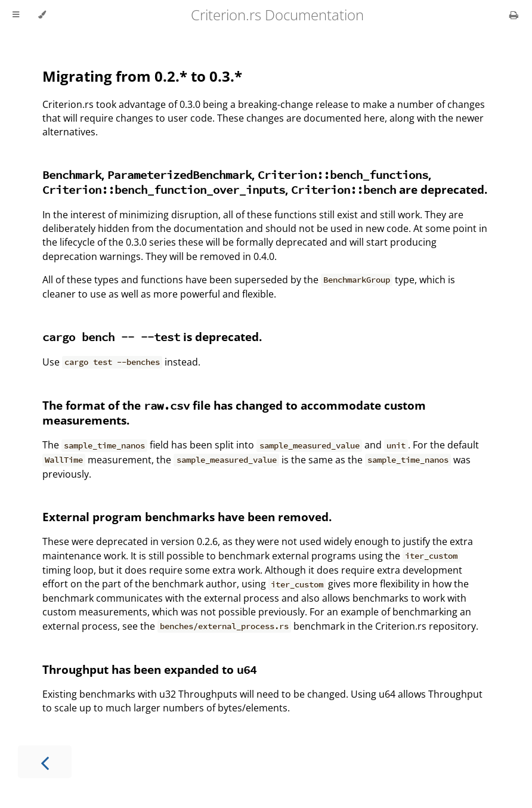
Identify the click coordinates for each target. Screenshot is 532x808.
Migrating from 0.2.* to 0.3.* (142, 76)
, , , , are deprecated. (265, 182)
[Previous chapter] (45, 762)
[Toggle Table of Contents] (16, 15)
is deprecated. (152, 337)
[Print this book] (514, 15)
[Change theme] (42, 15)
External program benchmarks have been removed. (187, 517)
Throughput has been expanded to (149, 669)
